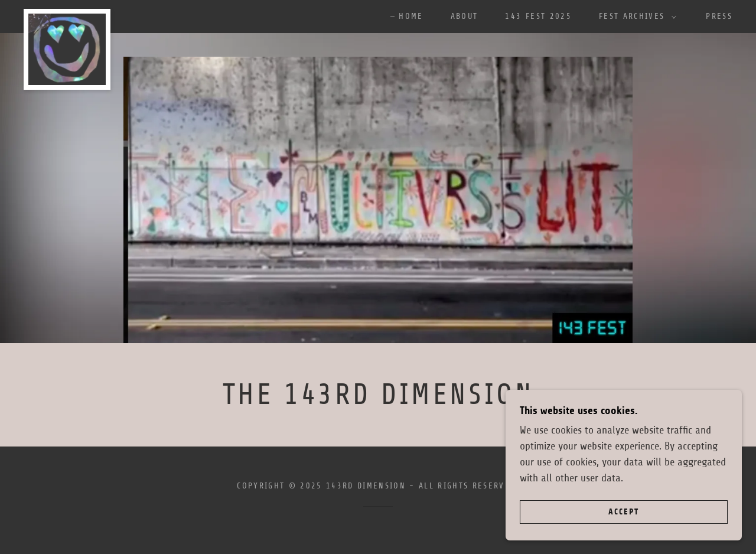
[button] (635, 17)
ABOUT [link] (465, 16)
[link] (67, 14)
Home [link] (411, 16)
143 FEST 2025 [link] (538, 16)
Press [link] (719, 16)
